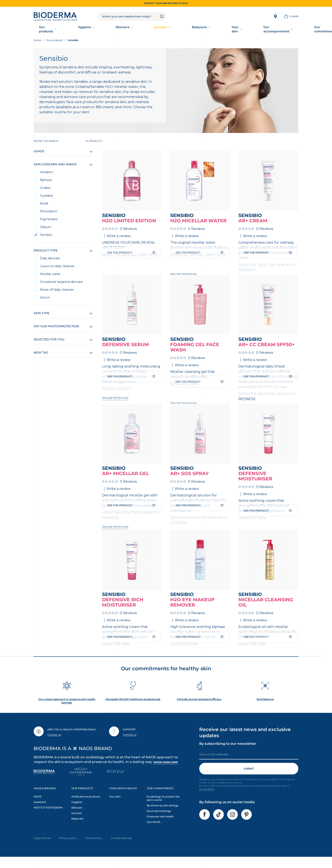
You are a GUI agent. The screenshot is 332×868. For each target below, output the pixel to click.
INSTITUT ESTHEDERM (48, 817)
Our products (51, 30)
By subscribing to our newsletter (228, 753)
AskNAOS (40, 811)
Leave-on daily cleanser (57, 267)
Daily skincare (50, 259)
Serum (45, 298)
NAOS (37, 806)
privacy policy (207, 798)
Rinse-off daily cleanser (57, 290)
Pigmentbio (49, 220)
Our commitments (273, 30)
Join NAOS (154, 831)
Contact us (54, 744)
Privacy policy (68, 847)
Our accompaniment (228, 30)
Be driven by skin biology (163, 815)
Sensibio (46, 236)
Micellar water (50, 275)
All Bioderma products (86, 806)
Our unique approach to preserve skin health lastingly (67, 710)
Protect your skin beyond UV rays (166, 3)
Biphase (46, 181)
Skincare (109, 30)
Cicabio (45, 189)
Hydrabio (47, 196)
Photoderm (49, 212)
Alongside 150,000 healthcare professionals (133, 708)
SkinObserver (265, 708)
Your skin (191, 30)
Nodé (44, 204)
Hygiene (82, 30)
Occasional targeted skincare (61, 283)
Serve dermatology (159, 820)
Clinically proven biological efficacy (199, 708)
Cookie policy (94, 847)
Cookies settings (121, 847)
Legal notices (42, 847)
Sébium (46, 228)
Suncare (135, 30)
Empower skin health (160, 826)
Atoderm (47, 173)
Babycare (163, 30)
